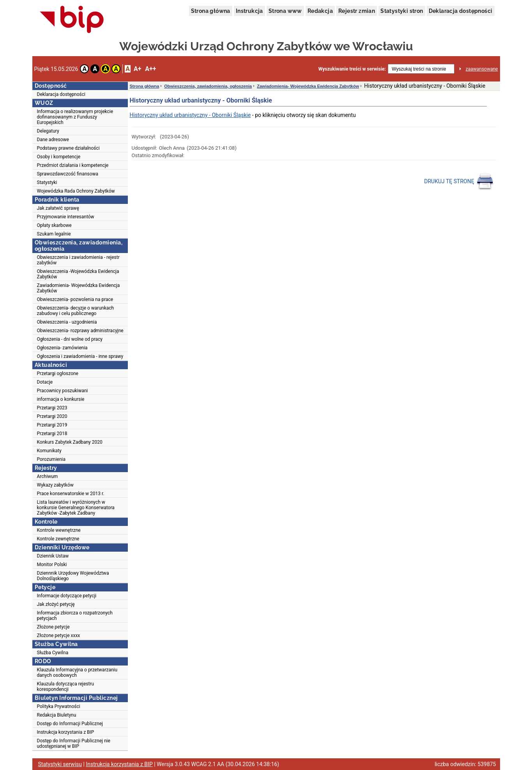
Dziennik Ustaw (53, 556)
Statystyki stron (402, 11)
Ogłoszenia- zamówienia (62, 348)
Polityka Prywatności (59, 706)
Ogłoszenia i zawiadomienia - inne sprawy (80, 356)
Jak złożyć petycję (56, 604)
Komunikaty (49, 451)
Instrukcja (249, 11)
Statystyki (47, 182)
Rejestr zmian (357, 11)
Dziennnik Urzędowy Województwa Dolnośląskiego (73, 576)
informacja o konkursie (61, 399)
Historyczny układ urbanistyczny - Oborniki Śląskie (190, 115)
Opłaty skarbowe (54, 225)
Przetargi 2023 (52, 408)
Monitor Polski (52, 565)
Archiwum (48, 476)
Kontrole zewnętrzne (58, 539)
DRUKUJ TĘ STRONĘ (459, 182)
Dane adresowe (53, 140)
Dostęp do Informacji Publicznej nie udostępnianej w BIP (74, 743)
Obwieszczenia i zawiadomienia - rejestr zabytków (78, 260)
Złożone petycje (53, 627)
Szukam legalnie (54, 234)
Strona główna (211, 11)
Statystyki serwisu (60, 764)
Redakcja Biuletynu (57, 715)
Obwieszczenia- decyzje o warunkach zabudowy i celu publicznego (76, 311)
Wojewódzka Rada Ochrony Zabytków (76, 191)
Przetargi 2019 (52, 425)
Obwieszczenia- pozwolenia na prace (75, 299)
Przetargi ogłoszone (58, 373)
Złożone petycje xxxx (59, 635)
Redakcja (320, 11)
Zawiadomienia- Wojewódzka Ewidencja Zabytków (79, 288)
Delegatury (48, 131)
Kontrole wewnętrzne (59, 530)
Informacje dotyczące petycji (67, 596)
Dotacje (45, 382)
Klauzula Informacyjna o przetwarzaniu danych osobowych (77, 673)
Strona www (285, 11)
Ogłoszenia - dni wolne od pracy (70, 339)
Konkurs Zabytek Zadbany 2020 (70, 442)
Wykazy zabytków (55, 485)
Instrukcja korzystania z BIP (66, 732)
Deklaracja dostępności (461, 11)
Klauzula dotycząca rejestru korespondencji (66, 687)
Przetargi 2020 (52, 416)
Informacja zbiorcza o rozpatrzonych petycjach (75, 616)
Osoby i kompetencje (59, 157)
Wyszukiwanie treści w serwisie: (352, 69)
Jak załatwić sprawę (58, 208)
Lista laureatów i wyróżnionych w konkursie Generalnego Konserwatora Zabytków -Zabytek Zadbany (76, 508)
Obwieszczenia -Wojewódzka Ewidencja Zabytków (78, 274)
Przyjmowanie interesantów (66, 217)
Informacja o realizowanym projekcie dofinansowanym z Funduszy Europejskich (75, 117)
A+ (137, 69)
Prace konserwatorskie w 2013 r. (71, 494)
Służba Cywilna (53, 653)
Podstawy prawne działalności (68, 148)
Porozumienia (51, 459)
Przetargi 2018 (52, 434)
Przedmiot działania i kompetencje (73, 165)
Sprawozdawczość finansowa (68, 174)
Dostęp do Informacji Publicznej (70, 724)
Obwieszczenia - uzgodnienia (67, 322)
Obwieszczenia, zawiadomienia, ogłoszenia (208, 86)
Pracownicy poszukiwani (63, 391)
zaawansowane (482, 69)
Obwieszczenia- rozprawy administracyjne (80, 331)
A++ (150, 69)
